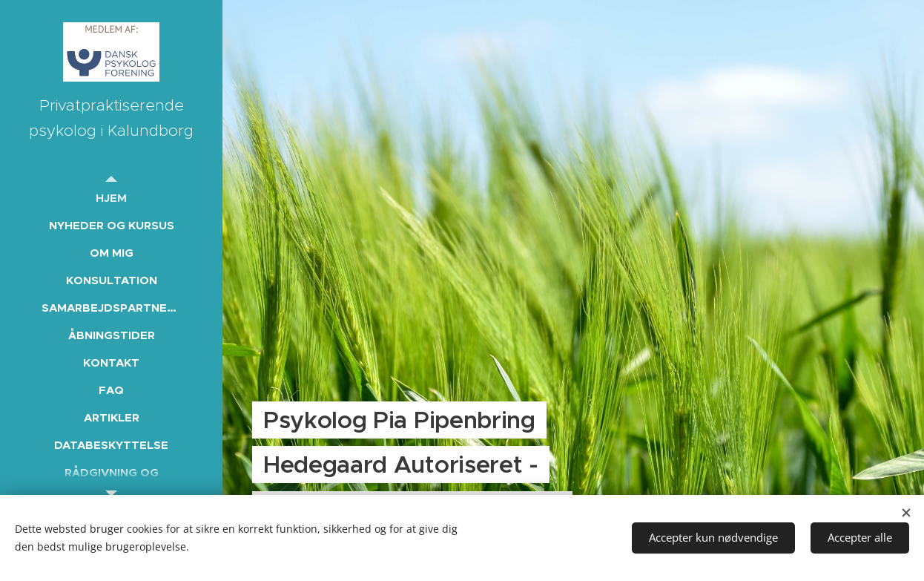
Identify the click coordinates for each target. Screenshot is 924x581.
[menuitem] (111, 198)
